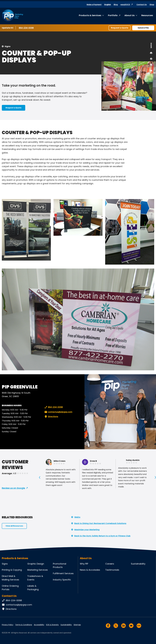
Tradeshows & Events (35, 578)
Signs (7, 46)
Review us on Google (13, 488)
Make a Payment (94, 5)
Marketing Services (38, 570)
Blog (116, 5)
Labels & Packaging (33, 588)
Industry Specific (62, 580)
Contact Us (142, 5)
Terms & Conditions (24, 625)
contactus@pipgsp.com (58, 412)
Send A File (143, 28)
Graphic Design (36, 564)
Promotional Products (60, 566)
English (108, 5)
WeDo (77, 517)
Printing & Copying (12, 570)
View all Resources (14, 526)
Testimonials (112, 570)
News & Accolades (90, 570)
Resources (147, 15)
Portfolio (113, 15)
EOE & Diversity (52, 625)
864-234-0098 (26, 28)
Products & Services (90, 15)
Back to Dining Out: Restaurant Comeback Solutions (100, 523)
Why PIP (84, 564)
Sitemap (77, 625)
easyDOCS (125, 5)
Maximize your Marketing (87, 530)
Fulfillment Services (63, 573)
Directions (51, 417)
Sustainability (138, 564)
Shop (152, 5)
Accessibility (39, 625)
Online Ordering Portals (10, 588)
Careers (110, 564)
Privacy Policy (8, 625)
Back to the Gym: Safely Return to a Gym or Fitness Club (102, 536)
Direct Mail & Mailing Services (10, 578)
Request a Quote (120, 28)
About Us (129, 15)
